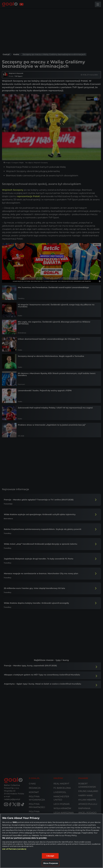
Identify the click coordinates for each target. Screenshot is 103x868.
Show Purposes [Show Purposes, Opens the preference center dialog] (51, 863)
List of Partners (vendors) (14, 849)
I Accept (50, 856)
